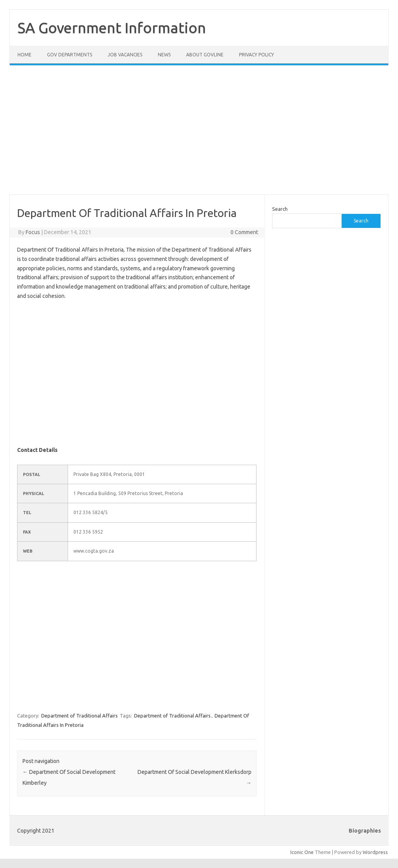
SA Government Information (112, 28)
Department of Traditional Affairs (79, 716)
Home (24, 55)
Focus (33, 232)
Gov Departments (70, 55)
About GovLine (205, 55)
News (164, 55)
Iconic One (302, 852)
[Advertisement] (199, 135)
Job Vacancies (125, 55)
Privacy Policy (257, 55)
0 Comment (244, 232)
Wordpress (375, 852)
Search (280, 209)
